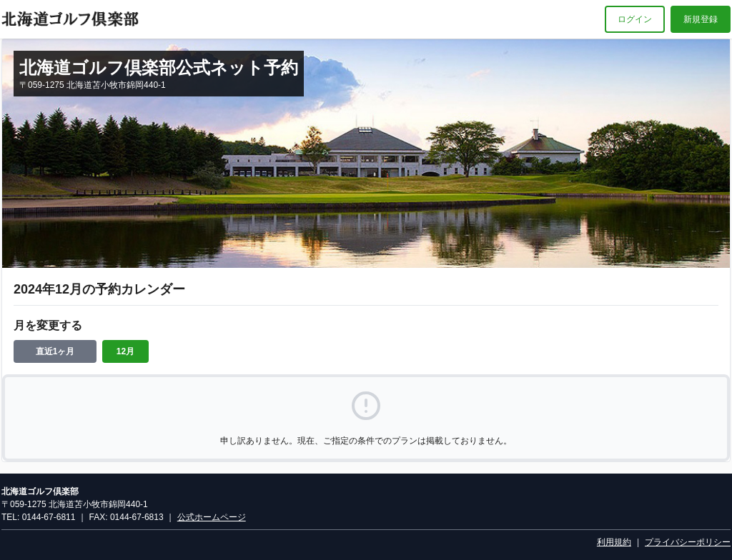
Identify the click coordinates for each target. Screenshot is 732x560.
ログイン (635, 19)
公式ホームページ (212, 517)
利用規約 (614, 542)
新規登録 (701, 19)
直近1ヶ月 (55, 351)
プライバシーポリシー (688, 542)
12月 (125, 351)
